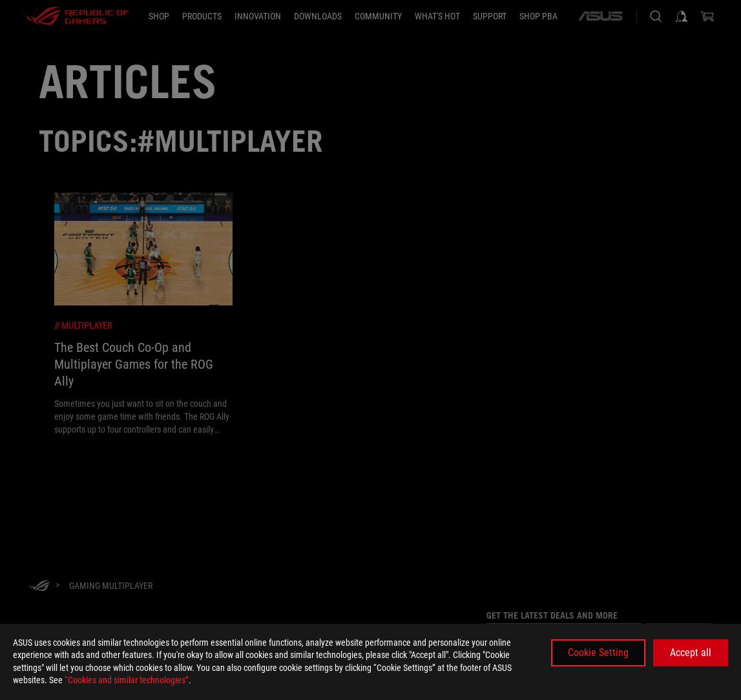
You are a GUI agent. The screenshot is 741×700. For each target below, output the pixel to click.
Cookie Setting (598, 653)
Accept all (691, 653)
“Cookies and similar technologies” (127, 680)
